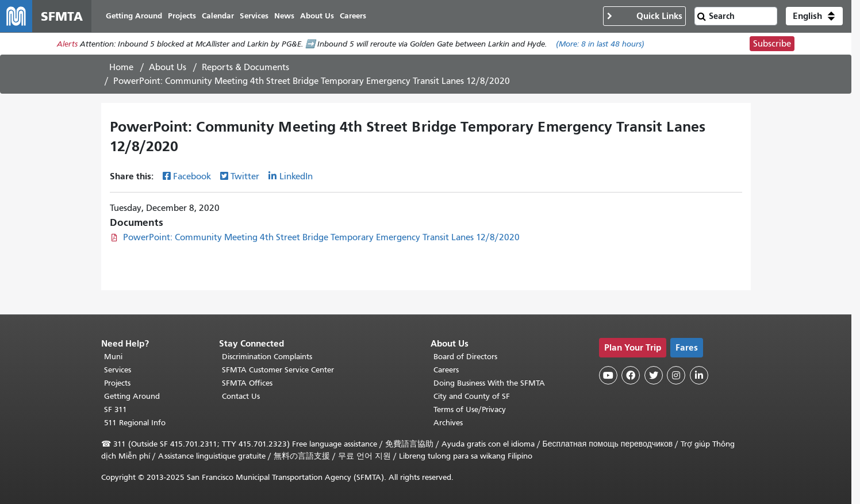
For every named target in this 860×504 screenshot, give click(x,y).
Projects (117, 383)
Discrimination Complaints (267, 357)
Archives (448, 423)
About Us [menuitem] (317, 16)
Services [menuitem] (254, 16)
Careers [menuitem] (353, 16)
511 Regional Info (135, 423)
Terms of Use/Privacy (470, 409)
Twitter (245, 176)
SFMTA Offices (247, 383)
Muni (113, 357)
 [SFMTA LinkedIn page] (699, 375)
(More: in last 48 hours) (600, 44)
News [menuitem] (284, 16)
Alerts (67, 44)
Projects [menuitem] (182, 16)
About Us (168, 67)
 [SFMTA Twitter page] (654, 375)
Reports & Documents (245, 67)
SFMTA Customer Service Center (278, 370)
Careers (446, 370)
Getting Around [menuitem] (134, 16)
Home (121, 67)
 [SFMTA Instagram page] (676, 375)
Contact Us (241, 396)
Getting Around (132, 396)
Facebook (192, 176)
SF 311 (116, 409)
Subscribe (772, 44)
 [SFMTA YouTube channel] (608, 375)
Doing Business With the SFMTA (489, 383)
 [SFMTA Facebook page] (631, 375)
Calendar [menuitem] (218, 16)
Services (118, 370)
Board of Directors (465, 357)
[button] (814, 16)
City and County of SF (472, 396)
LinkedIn (296, 176)
